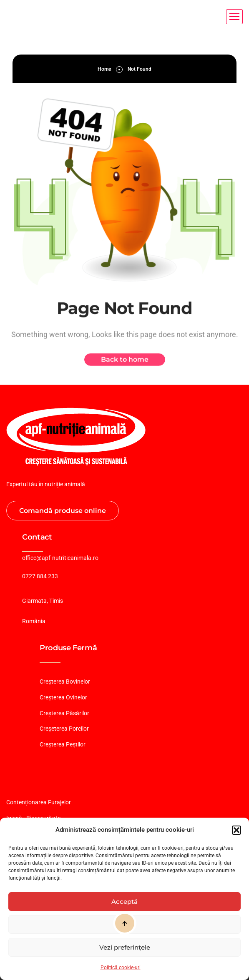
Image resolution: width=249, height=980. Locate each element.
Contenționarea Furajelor (39, 802)
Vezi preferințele (125, 947)
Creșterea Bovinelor (65, 682)
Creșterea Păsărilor (64, 713)
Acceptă (124, 902)
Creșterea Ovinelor (63, 697)
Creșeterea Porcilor (64, 729)
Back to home (125, 362)
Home (104, 69)
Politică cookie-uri (121, 968)
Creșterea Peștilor (63, 744)
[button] (236, 830)
